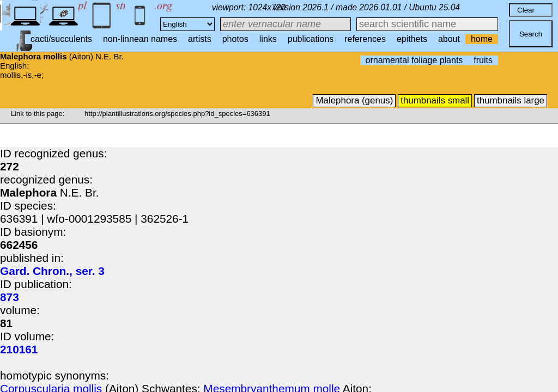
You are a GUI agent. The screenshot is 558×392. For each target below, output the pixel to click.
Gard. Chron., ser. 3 (52, 271)
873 (10, 297)
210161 (19, 349)
